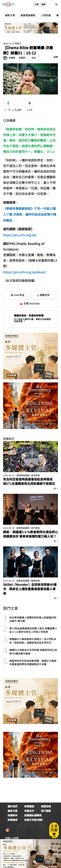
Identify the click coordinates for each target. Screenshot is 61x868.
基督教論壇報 (28, 15)
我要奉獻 (20, 321)
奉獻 (43, 4)
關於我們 (13, 806)
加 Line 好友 (15, 295)
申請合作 (29, 811)
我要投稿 (46, 806)
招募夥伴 (13, 815)
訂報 (37, 4)
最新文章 (10, 15)
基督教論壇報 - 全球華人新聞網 (8, 4)
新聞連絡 (29, 806)
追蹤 (34, 58)
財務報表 (13, 820)
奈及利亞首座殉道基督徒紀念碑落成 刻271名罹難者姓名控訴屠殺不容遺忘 (29, 481)
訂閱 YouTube (30, 303)
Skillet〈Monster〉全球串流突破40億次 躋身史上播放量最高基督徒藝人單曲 (30, 589)
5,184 (16, 110)
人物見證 (46, 15)
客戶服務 (46, 811)
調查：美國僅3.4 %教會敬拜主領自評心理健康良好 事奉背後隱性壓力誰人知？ (30, 534)
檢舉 (56, 57)
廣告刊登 (13, 811)
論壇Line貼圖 (12, 838)
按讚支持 (43, 295)
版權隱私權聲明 (33, 815)
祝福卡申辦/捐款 (33, 820)
